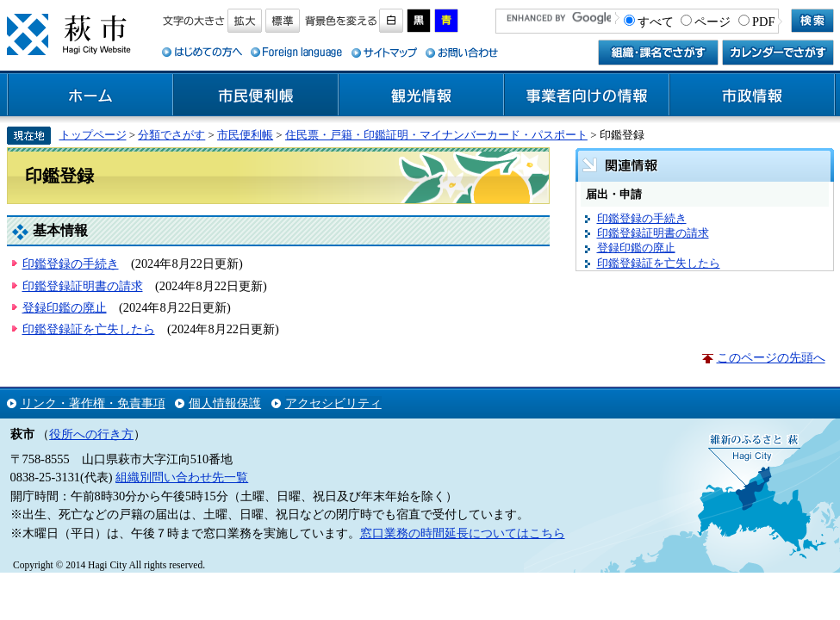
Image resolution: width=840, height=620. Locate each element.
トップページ (93, 135)
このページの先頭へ (771, 357)
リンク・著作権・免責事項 (93, 403)
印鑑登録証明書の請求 (83, 286)
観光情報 (421, 96)
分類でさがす (171, 135)
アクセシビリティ (333, 403)
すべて (656, 22)
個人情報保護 (225, 403)
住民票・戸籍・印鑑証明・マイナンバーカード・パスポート (436, 135)
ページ (712, 22)
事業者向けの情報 (587, 96)
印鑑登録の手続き (71, 263)
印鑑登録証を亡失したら (89, 329)
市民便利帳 (256, 96)
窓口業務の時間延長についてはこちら (463, 533)
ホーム (90, 96)
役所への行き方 (91, 434)
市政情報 (752, 96)
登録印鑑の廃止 (65, 307)
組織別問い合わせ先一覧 (182, 477)
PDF (763, 22)
